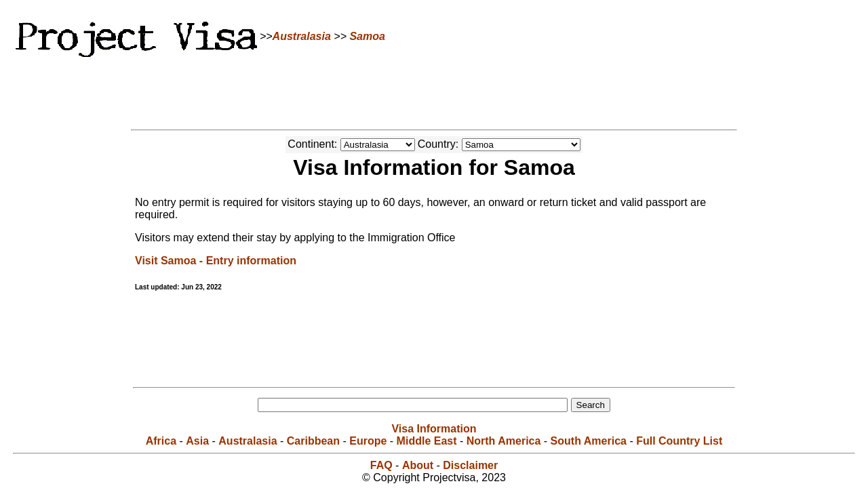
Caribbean (313, 441)
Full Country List (679, 441)
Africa (161, 441)
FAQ (381, 465)
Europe (368, 441)
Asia (197, 441)
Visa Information (434, 429)
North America (504, 441)
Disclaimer (470, 465)
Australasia (302, 36)
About (418, 465)
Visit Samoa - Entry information (216, 261)
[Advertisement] (434, 91)
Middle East (427, 441)
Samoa (367, 36)
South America (589, 441)
